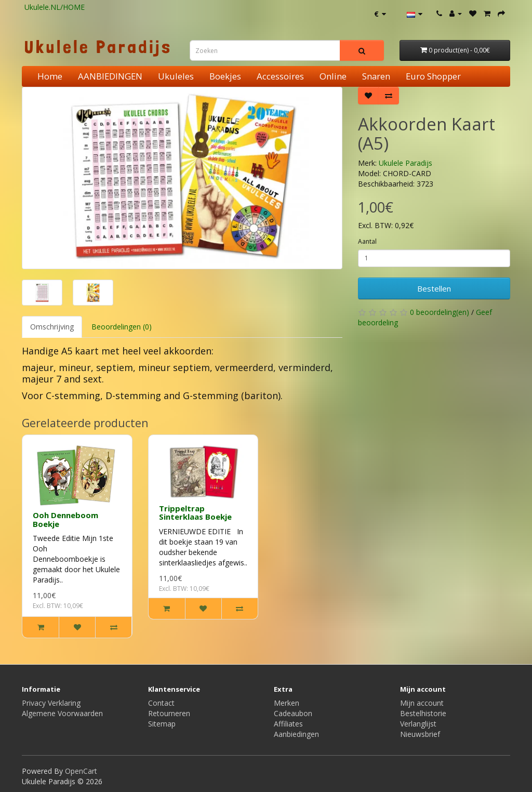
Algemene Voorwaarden (62, 713)
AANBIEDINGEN (110, 76)
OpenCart (81, 771)
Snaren (376, 76)
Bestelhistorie (423, 713)
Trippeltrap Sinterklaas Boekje (195, 513)
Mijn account (422, 703)
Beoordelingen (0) (122, 327)
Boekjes (225, 76)
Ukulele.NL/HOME (55, 7)
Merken (287, 703)
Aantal (367, 241)
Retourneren (169, 713)
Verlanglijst (418, 724)
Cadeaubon (293, 713)
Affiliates (288, 724)
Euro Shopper (433, 76)
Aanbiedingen (296, 734)
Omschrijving (52, 327)
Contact (161, 703)
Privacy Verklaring (51, 703)
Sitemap (162, 724)
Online (333, 76)
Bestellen (434, 288)
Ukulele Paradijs (405, 163)
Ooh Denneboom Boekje (65, 519)
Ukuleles (176, 76)
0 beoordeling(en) (440, 312)
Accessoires (280, 76)
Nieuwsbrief (420, 734)
